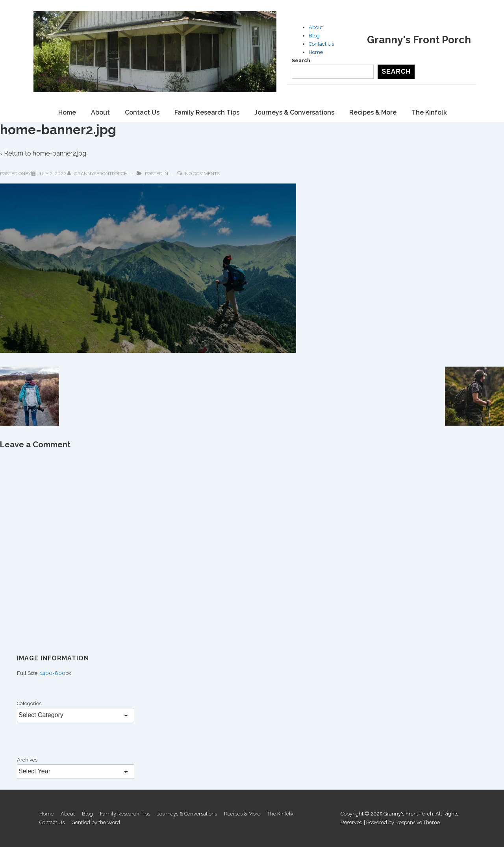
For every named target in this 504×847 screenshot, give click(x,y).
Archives (27, 760)
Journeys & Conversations (294, 112)
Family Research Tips (207, 112)
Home (316, 52)
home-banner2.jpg (59, 153)
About (316, 27)
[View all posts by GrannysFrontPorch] (98, 174)
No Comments (202, 174)
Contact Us (321, 44)
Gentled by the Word (96, 822)
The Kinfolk (429, 112)
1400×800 (53, 673)
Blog (314, 36)
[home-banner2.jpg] (52, 174)
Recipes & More (373, 112)
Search (301, 60)
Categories (29, 703)
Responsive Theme (418, 822)
